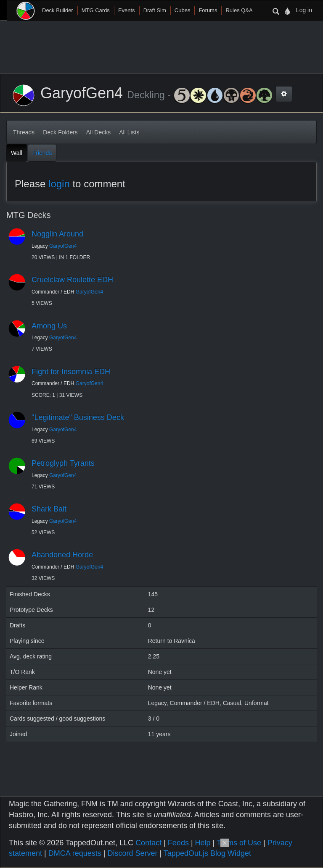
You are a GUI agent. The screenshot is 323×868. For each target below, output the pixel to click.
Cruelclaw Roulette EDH (72, 280)
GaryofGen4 (63, 246)
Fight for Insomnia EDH (71, 372)
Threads (24, 132)
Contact (148, 843)
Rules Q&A (239, 10)
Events (127, 10)
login (59, 184)
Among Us (49, 326)
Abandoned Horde (62, 555)
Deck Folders (60, 132)
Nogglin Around (57, 234)
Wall (17, 153)
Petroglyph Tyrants (63, 463)
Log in (304, 10)
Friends (42, 153)
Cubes (183, 10)
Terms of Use (239, 843)
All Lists (129, 132)
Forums (208, 10)
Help (203, 843)
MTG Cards (96, 10)
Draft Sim (155, 10)
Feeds (178, 843)
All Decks (98, 132)
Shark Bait (49, 509)
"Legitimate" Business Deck (78, 417)
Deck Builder (58, 10)
